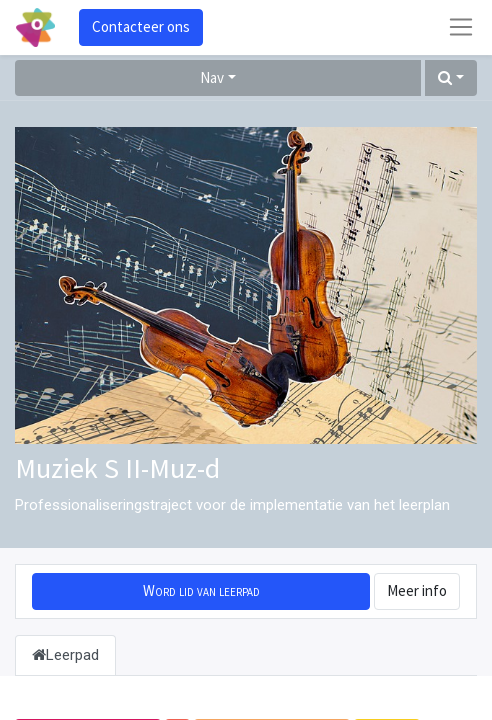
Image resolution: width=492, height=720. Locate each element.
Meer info (417, 590)
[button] (451, 78)
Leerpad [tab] (65, 655)
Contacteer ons (141, 26)
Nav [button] (212, 77)
